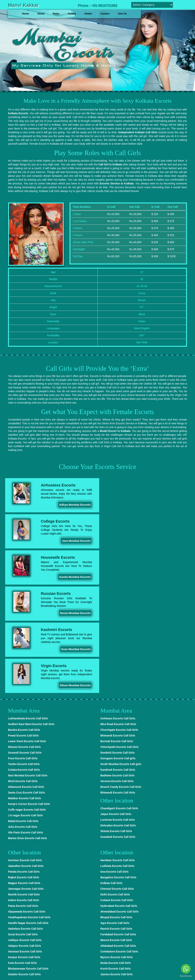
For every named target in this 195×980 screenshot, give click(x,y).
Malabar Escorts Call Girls (25, 690)
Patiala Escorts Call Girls (24, 763)
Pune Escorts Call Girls (23, 650)
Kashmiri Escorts (56, 557)
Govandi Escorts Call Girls (25, 644)
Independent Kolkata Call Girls (138, 132)
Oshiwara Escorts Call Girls (118, 610)
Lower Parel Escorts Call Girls (27, 633)
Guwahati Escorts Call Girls (118, 728)
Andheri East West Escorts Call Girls (31, 616)
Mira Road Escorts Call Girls (118, 616)
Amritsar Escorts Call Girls (25, 752)
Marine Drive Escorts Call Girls (28, 730)
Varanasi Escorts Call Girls (25, 843)
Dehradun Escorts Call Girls (118, 717)
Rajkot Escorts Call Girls (24, 769)
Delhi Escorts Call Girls (115, 786)
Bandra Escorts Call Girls (24, 621)
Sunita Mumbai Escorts (73, 541)
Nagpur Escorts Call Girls (24, 774)
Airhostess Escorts (58, 485)
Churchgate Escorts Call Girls (119, 621)
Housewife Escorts (57, 521)
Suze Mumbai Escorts (74, 577)
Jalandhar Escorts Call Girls (26, 757)
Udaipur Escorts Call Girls (25, 837)
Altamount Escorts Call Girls (26, 678)
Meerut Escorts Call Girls (116, 832)
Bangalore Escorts (111, 972)
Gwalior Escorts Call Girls (24, 866)
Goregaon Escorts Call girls (118, 650)
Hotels (88, 14)
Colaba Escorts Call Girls (24, 661)
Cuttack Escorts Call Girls (117, 792)
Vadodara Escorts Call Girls (26, 820)
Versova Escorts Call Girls (117, 673)
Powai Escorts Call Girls (23, 627)
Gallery (72, 14)
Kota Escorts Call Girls (22, 854)
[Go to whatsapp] (186, 969)
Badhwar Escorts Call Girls (117, 667)
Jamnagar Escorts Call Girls (26, 780)
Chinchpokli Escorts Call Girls (119, 638)
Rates (56, 14)
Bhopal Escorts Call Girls (116, 809)
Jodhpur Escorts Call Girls (25, 832)
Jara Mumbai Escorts (167, 504)
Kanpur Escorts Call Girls (24, 849)
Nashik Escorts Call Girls (24, 786)
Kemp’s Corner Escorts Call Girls (29, 695)
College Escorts (147, 485)
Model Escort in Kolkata (115, 431)
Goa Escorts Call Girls (114, 763)
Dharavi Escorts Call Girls (24, 638)
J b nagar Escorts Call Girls (25, 707)
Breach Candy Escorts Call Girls (121, 678)
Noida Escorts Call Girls (116, 854)
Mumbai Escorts (117, 884)
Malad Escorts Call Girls (23, 713)
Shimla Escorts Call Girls (116, 723)
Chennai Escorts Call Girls (117, 780)
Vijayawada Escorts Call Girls (27, 803)
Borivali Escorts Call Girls (117, 633)
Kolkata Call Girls (111, 774)
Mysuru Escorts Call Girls (117, 849)
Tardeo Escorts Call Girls (24, 655)
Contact (105, 14)
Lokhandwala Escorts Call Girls (28, 610)
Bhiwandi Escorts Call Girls (118, 627)
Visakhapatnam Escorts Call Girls (29, 809)
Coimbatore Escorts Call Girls (119, 843)
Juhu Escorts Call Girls (23, 718)
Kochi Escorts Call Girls (116, 860)
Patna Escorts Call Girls (23, 797)
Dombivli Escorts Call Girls (117, 644)
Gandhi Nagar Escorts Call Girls (28, 814)
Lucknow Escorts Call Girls (118, 711)
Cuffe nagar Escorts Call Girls (27, 701)
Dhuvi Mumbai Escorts (166, 577)
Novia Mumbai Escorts (166, 541)
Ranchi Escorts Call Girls (116, 820)
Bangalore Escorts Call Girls (118, 769)
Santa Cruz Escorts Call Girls (26, 684)
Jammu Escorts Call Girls (117, 866)
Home (26, 14)
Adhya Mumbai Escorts (73, 504)
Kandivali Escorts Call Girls (118, 661)
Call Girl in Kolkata (110, 164)
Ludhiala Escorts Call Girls (117, 757)
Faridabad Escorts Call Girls (118, 826)
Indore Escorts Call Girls (24, 792)
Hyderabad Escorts (66, 972)
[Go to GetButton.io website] (186, 976)
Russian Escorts (147, 521)
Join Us (122, 14)
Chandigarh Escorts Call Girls (119, 700)
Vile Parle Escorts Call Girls (25, 724)
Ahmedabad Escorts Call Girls (119, 803)
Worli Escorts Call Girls (23, 673)
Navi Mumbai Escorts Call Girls (28, 667)
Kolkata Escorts (18, 113)
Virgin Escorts (145, 557)
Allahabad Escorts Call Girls (118, 837)
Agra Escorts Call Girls (115, 814)
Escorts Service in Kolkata (117, 183)
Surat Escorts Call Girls (23, 826)
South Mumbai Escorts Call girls (121, 655)
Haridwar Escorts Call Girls (118, 752)
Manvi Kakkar (23, 5)
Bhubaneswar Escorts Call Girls (28, 860)
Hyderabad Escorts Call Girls (119, 797)
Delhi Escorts (43, 972)
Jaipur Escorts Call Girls (116, 705)
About (41, 14)
